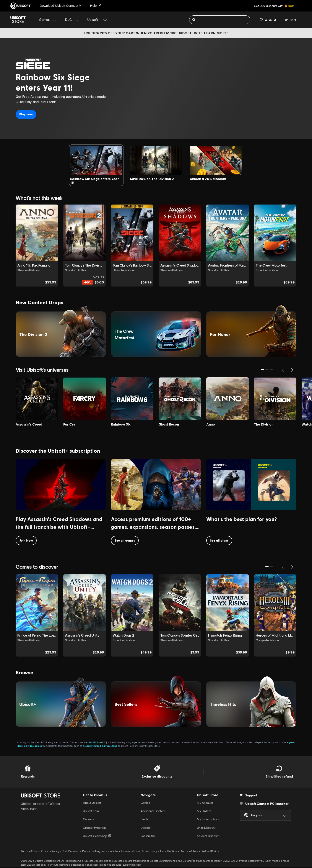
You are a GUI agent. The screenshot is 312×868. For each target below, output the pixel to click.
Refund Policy (210, 852)
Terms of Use (29, 852)
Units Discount (206, 829)
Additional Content (153, 812)
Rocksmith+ (148, 837)
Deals (144, 821)
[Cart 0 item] (290, 20)
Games (145, 804)
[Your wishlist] (268, 20)
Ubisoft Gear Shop (97, 837)
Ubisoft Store (95, 743)
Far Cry (106, 747)
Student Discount (208, 837)
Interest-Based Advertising (139, 852)
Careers (88, 821)
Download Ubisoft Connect (61, 6)
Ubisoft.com (91, 812)
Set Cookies (71, 852)
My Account (205, 804)
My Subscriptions (208, 821)
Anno (114, 747)
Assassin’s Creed (92, 747)
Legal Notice (169, 852)
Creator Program (94, 829)
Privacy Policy (50, 852)
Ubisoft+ (146, 829)
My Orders (204, 812)
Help (96, 6)
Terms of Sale (189, 852)
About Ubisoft (92, 804)
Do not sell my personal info (100, 852)
